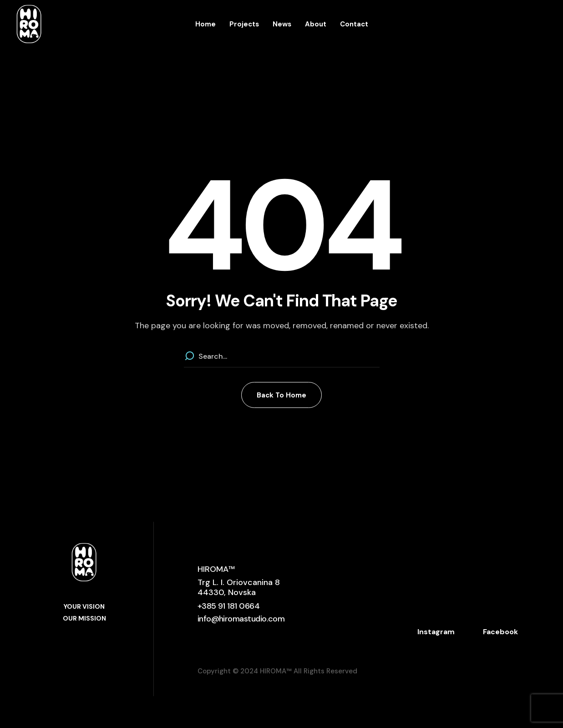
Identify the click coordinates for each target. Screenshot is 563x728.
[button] (281, 395)
